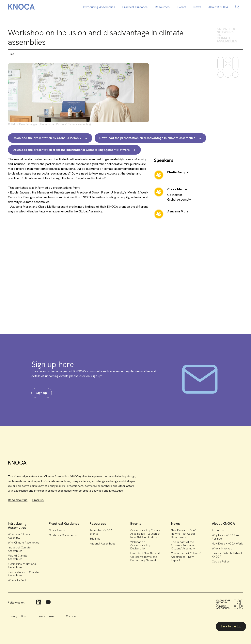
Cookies (71, 616)
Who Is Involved (222, 548)
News (197, 7)
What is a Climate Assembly (19, 536)
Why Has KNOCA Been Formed (226, 537)
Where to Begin (18, 580)
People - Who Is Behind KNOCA (227, 555)
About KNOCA (218, 7)
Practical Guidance (135, 7)
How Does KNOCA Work (227, 544)
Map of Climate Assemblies (18, 557)
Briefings (95, 539)
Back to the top (231, 626)
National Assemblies (102, 544)
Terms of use (45, 616)
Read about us (18, 500)
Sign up (42, 393)
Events (181, 7)
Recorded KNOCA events (101, 532)
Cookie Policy (221, 561)
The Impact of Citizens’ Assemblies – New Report (186, 557)
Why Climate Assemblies (24, 543)
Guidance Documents (63, 535)
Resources (162, 7)
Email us (38, 500)
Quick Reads (57, 530)
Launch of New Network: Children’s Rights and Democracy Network (146, 557)
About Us (218, 530)
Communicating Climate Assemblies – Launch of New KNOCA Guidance (145, 534)
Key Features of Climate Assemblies (23, 574)
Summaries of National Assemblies (22, 566)
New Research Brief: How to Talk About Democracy (184, 534)
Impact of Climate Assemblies (19, 549)
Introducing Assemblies (99, 7)
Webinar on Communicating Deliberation (140, 545)
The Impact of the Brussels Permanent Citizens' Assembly (184, 545)
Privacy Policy (17, 616)
